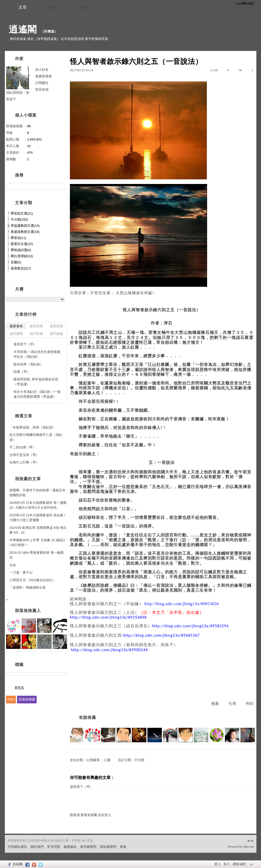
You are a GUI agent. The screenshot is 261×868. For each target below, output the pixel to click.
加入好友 (42, 70)
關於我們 (37, 847)
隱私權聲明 (108, 847)
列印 (250, 704)
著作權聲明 (88, 847)
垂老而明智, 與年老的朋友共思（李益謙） (36, 382)
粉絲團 (18, 864)
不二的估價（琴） (23, 447)
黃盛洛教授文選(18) (25, 232)
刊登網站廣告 (17, 847)
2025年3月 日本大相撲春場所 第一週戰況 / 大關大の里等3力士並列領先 (38, 505)
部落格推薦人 (28, 611)
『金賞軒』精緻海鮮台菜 (28, 587)
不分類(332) (19, 219)
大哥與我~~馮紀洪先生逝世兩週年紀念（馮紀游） (37, 354)
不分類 (139, 760)
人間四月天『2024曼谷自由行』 (33, 580)
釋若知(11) (19, 238)
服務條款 (70, 847)
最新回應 (36, 326)
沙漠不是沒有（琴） (24, 455)
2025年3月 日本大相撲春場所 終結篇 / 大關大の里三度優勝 (37, 518)
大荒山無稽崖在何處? (135, 293)
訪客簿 (84, 7)
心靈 (107, 760)
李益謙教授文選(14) (25, 226)
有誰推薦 (87, 717)
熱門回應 (36, 334)
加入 (227, 864)
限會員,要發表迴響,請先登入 (91, 815)
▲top (250, 841)
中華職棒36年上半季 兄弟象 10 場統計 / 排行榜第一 (38, 543)
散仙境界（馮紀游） (28, 364)
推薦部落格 (44, 76)
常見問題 (54, 847)
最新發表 (16, 326)
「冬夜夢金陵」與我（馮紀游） (33, 427)
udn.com (249, 847)
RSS (11, 699)
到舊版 (49, 31)
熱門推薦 (56, 334)
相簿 (53, 7)
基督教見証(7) (21, 268)
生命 (13, 565)
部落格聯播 (27, 699)
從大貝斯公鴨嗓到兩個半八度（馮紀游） (36, 437)
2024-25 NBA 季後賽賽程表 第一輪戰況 (37, 555)
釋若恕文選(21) (22, 213)
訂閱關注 (42, 83)
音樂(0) (16, 262)
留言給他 (42, 89)
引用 (232, 704)
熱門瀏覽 (16, 334)
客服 (123, 847)
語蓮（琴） (22, 372)
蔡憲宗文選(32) (22, 244)
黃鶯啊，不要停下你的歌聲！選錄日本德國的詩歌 (37, 493)
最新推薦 (56, 326)
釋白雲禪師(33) (22, 256)
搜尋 (60, 187)
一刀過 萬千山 (21, 572)
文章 (23, 7)
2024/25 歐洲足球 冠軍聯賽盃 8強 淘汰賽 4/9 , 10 (38, 530)
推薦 (215, 704)
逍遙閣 (23, 29)
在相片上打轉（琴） (24, 462)
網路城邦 (239, 864)
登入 (218, 864)
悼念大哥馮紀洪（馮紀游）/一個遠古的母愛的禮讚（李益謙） (37, 394)
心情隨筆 (93, 760)
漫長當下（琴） (81, 787)
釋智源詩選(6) (21, 250)
